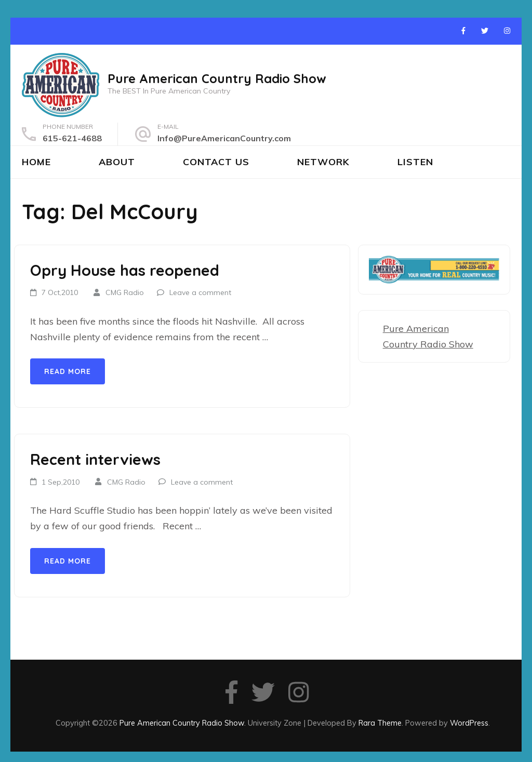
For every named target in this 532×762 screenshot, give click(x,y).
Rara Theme (380, 723)
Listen (415, 162)
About (117, 162)
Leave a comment (200, 292)
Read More (68, 371)
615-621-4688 (72, 138)
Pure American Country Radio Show (217, 78)
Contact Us (216, 162)
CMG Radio (125, 292)
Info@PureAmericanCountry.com (224, 138)
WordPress (469, 723)
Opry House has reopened (125, 270)
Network (323, 162)
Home (36, 162)
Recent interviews (95, 459)
